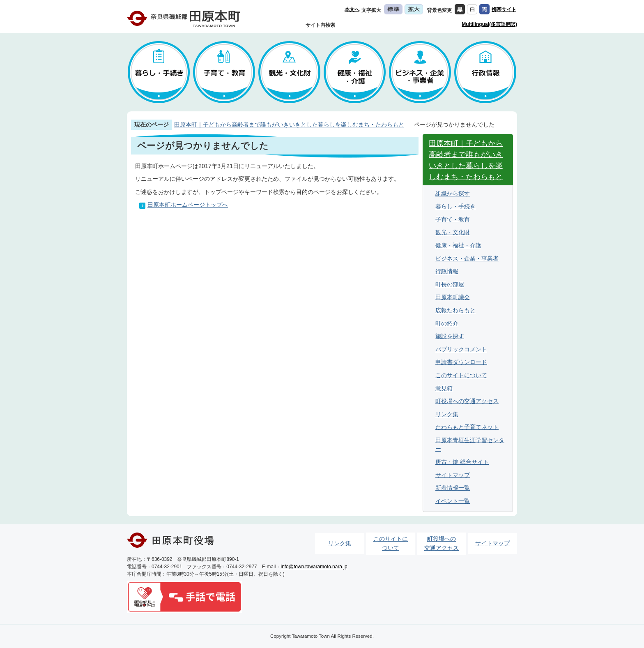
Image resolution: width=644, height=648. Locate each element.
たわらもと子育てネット (467, 427)
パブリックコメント (461, 349)
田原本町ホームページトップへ (188, 205)
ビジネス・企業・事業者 (467, 258)
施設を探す (450, 336)
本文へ (352, 9)
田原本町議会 (453, 297)
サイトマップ (453, 475)
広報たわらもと (455, 310)
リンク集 (447, 414)
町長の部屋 (450, 284)
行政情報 (447, 271)
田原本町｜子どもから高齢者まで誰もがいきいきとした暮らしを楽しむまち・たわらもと (289, 125)
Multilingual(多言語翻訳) (489, 24)
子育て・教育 (453, 219)
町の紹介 (447, 323)
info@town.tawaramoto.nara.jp (314, 567)
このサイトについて (461, 375)
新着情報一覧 (453, 488)
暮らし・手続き (455, 206)
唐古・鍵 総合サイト (462, 462)
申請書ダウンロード (461, 362)
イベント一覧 (453, 501)
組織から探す (453, 194)
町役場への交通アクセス (467, 401)
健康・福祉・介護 (458, 245)
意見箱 (444, 388)
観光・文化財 (453, 232)
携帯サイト (504, 9)
